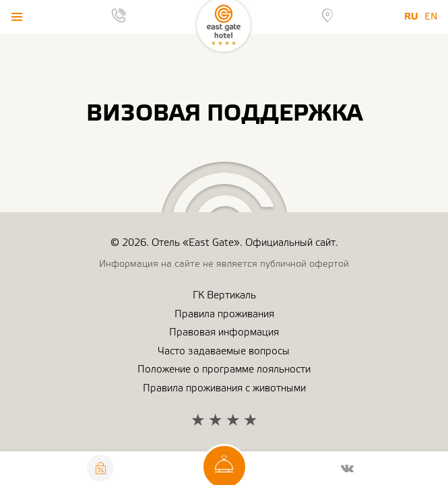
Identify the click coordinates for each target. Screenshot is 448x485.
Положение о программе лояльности (224, 369)
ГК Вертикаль (224, 295)
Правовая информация (224, 332)
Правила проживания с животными (224, 388)
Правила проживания (224, 314)
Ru (411, 17)
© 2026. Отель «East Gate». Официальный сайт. (224, 243)
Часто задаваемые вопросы (224, 351)
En (431, 17)
